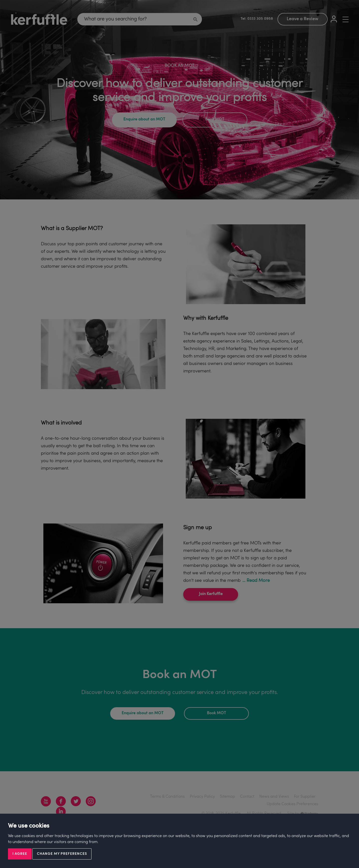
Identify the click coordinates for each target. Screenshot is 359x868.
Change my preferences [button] (62, 854)
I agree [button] (20, 854)
